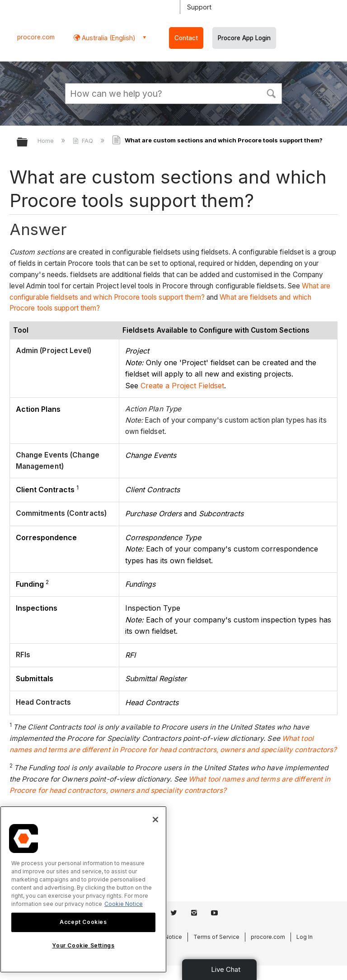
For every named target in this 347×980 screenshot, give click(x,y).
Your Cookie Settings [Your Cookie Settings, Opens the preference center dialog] (83, 945)
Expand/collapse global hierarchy (28, 143)
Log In (305, 937)
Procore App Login (244, 38)
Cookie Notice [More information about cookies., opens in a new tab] (124, 904)
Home (47, 141)
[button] (271, 93)
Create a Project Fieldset (182, 386)
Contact (186, 38)
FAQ (84, 141)
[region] (83, 889)
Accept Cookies (83, 922)
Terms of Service (216, 937)
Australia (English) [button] (108, 38)
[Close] (155, 820)
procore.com (36, 37)
